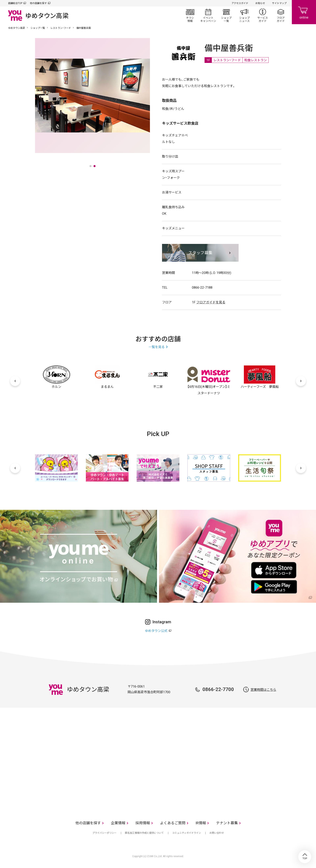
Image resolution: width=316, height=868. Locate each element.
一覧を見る (157, 347)
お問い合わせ (217, 833)
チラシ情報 (190, 15)
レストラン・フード (61, 28)
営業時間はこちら (263, 690)
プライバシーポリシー (104, 833)
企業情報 (118, 823)
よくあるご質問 (173, 823)
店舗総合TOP (15, 3)
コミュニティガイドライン (187, 833)
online (304, 12)
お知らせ (260, 3)
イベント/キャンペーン (208, 15)
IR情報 (201, 823)
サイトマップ (279, 3)
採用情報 (143, 823)
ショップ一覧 (226, 15)
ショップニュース (244, 15)
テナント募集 (227, 823)
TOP (305, 857)
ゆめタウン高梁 (17, 28)
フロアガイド (281, 15)
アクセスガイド (240, 3)
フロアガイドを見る (211, 302)
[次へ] (301, 381)
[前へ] (15, 381)
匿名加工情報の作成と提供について (144, 833)
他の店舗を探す (38, 3)
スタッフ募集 (200, 253)
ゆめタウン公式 (156, 631)
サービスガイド (263, 15)
